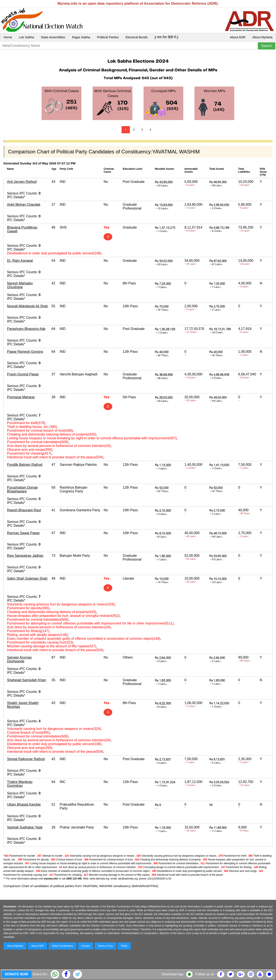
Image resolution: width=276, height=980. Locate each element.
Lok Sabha (26, 37)
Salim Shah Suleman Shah (27, 578)
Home (8, 37)
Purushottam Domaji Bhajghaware (22, 489)
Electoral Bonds (137, 37)
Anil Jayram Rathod (22, 182)
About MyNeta (262, 37)
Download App (173, 974)
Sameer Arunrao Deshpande (19, 659)
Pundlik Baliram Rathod (25, 465)
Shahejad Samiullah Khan (26, 680)
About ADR (238, 37)
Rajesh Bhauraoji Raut (24, 510)
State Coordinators (62, 946)
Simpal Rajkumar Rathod (26, 759)
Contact (85, 946)
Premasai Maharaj (21, 397)
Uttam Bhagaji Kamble (24, 804)
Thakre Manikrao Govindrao (20, 784)
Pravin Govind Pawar (23, 374)
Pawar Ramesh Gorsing (25, 352)
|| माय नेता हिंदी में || (166, 37)
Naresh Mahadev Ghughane (20, 285)
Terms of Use (106, 946)
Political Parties (108, 37)
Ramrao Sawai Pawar (23, 533)
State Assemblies (53, 37)
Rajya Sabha (81, 37)
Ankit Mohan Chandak (24, 205)
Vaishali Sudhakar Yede (25, 827)
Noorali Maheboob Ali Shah (28, 306)
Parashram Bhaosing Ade (26, 329)
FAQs (124, 946)
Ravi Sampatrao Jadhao (25, 556)
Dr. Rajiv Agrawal (20, 261)
